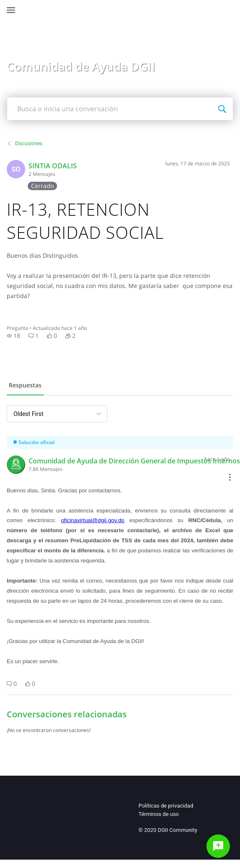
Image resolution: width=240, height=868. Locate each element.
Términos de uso (159, 814)
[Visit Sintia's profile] (16, 169)
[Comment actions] (230, 478)
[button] (13, 336)
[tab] (25, 386)
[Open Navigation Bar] (13, 10)
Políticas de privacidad (166, 806)
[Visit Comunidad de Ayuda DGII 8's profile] (16, 465)
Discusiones (25, 144)
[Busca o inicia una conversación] (222, 109)
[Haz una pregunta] (218, 846)
